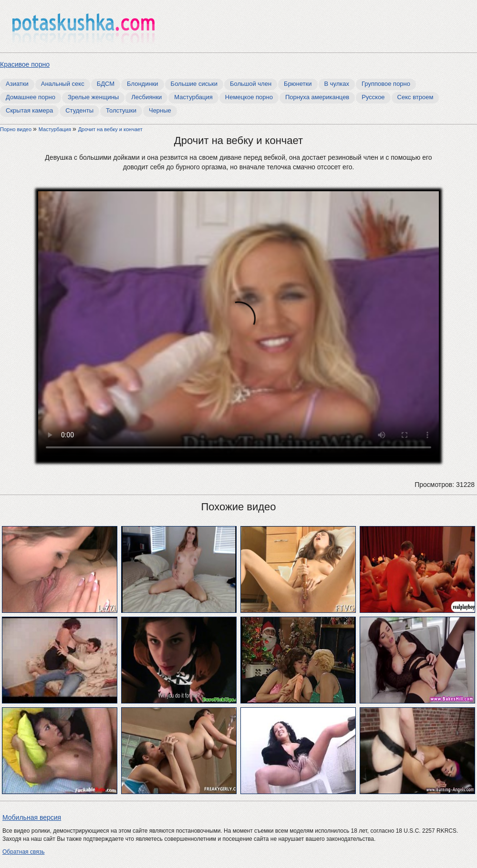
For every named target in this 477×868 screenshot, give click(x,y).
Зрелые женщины (93, 97)
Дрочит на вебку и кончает (110, 129)
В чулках (337, 84)
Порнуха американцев (317, 97)
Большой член (251, 84)
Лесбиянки (146, 97)
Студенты (79, 110)
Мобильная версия (32, 817)
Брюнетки (298, 84)
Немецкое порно (249, 97)
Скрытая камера (29, 110)
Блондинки (143, 84)
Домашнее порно (31, 97)
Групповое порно (386, 84)
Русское (373, 97)
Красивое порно (25, 64)
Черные (160, 110)
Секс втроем (415, 97)
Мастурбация (193, 97)
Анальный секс (63, 84)
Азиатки (17, 84)
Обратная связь (23, 852)
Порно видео (16, 129)
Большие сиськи (194, 84)
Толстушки (121, 110)
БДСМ (106, 84)
